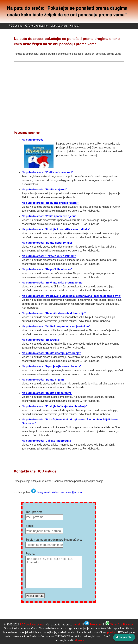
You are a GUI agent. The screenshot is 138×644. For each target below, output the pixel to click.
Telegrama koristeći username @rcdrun (56, 492)
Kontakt (74, 26)
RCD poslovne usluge (32, 625)
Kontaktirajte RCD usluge (35, 471)
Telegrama (93, 625)
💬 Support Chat (124, 637)
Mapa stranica (59, 26)
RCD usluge (15, 26)
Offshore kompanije (36, 26)
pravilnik (112, 633)
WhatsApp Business (119, 625)
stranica (80, 640)
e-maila (77, 625)
